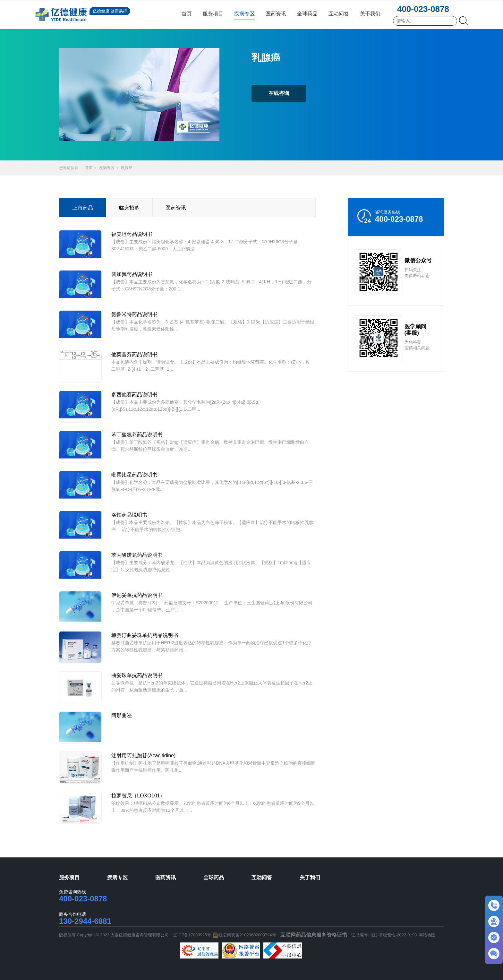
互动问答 (339, 14)
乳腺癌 (127, 168)
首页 (187, 14)
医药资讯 (276, 14)
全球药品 (307, 14)
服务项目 (213, 14)
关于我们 (370, 14)
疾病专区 (244, 14)
